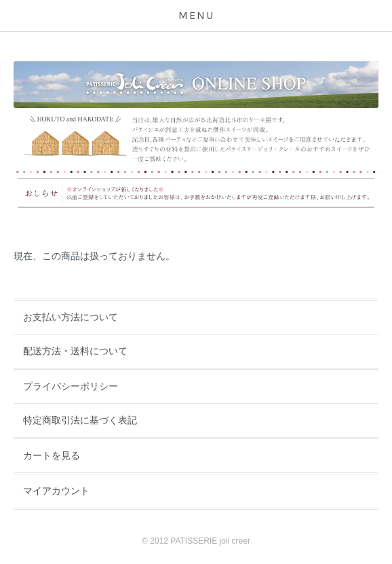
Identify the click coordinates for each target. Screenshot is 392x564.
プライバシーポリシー (71, 386)
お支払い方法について (71, 317)
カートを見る (52, 455)
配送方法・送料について (75, 351)
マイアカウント (56, 491)
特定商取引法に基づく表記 (80, 420)
